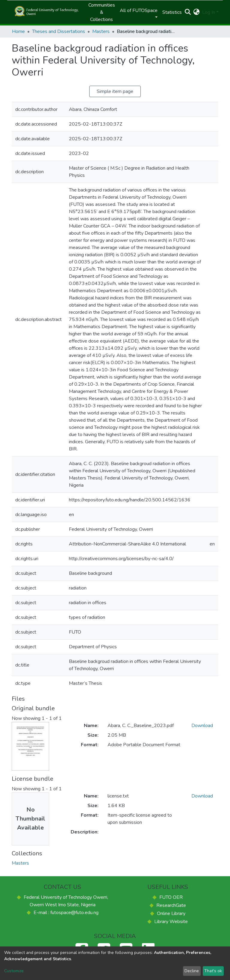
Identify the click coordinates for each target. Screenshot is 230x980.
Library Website (171, 922)
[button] (197, 12)
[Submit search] (188, 12)
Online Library (171, 913)
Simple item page (115, 91)
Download (202, 726)
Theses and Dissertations (59, 31)
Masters (101, 31)
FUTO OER (171, 897)
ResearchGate (171, 905)
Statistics (172, 12)
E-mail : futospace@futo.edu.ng (66, 913)
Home (18, 31)
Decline (192, 971)
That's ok (213, 971)
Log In (209, 12)
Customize (14, 971)
